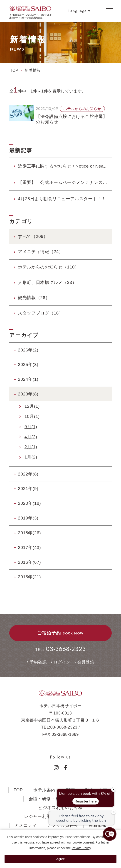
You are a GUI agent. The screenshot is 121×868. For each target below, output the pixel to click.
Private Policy (81, 848)
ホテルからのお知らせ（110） (49, 267)
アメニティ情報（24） (41, 252)
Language (78, 11)
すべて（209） (33, 236)
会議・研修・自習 (46, 799)
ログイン (62, 662)
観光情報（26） (34, 298)
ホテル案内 (44, 790)
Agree (60, 859)
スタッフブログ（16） (41, 313)
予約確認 (38, 662)
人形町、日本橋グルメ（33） (47, 282)
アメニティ (26, 825)
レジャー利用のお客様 (46, 816)
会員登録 (86, 662)
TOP (18, 790)
